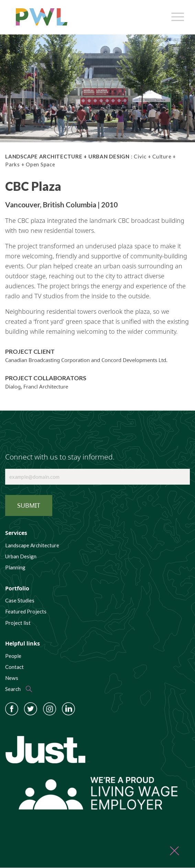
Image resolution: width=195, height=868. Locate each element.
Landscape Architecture (32, 545)
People (13, 656)
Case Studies (20, 600)
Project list (18, 623)
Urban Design (21, 556)
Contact (14, 667)
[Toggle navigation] (176, 15)
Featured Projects (26, 611)
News (12, 678)
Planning (15, 567)
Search (13, 689)
